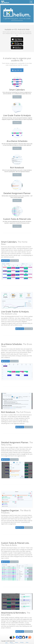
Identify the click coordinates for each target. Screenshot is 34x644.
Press (27, 642)
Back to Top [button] (14, 261)
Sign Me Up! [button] (17, 70)
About (11, 642)
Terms (16, 642)
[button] (3, 14)
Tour (6, 642)
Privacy (22, 642)
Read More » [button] (17, 97)
